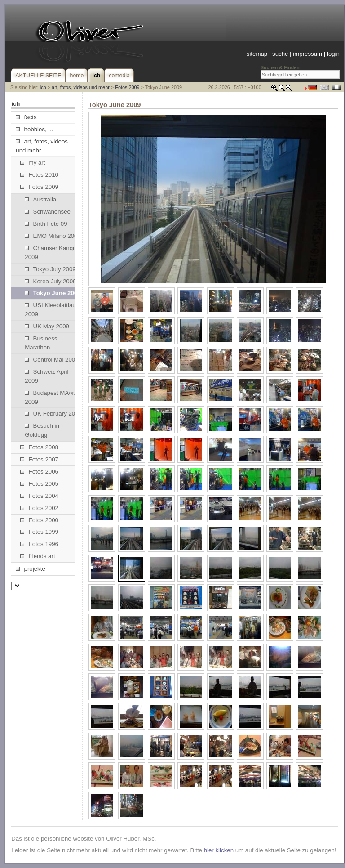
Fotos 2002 (39, 508)
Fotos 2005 (39, 484)
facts (26, 117)
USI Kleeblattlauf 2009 (51, 310)
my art (33, 163)
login (333, 54)
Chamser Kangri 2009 (50, 253)
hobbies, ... (34, 129)
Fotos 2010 (39, 175)
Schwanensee (48, 212)
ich (43, 87)
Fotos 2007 (39, 459)
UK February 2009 (53, 414)
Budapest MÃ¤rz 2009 (51, 397)
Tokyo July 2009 (50, 269)
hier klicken (219, 850)
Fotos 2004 (39, 496)
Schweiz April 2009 (46, 376)
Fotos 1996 (39, 544)
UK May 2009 (47, 326)
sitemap (257, 54)
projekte (30, 569)
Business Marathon (41, 343)
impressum (307, 54)
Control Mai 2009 (51, 360)
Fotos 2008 (39, 447)
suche (280, 54)
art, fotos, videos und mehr (81, 87)
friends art (38, 556)
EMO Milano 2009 (53, 236)
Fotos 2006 (39, 472)
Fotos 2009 (127, 87)
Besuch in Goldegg (42, 430)
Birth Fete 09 (46, 224)
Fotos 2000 (39, 520)
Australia (40, 199)
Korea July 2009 (50, 281)
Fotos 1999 (39, 532)
